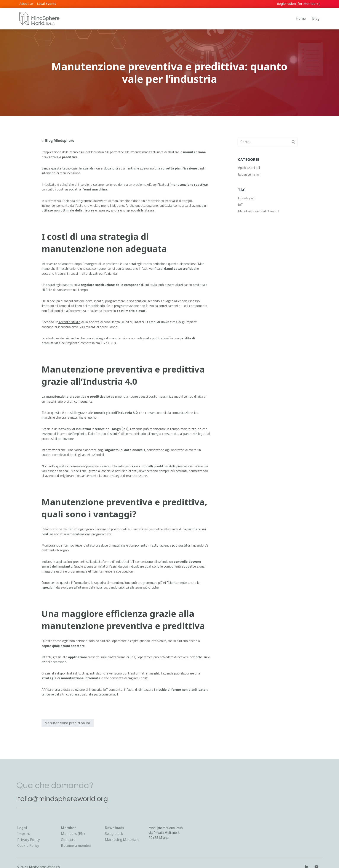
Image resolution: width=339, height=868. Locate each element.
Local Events (46, 3)
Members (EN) (73, 834)
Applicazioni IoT (249, 168)
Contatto (68, 840)
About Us (26, 3)
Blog (316, 18)
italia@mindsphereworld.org (70, 798)
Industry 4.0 (247, 198)
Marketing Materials (122, 840)
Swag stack (114, 834)
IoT (240, 205)
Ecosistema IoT (249, 174)
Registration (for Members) (298, 3)
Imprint (24, 834)
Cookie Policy (28, 845)
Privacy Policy (29, 840)
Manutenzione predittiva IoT (68, 723)
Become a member (76, 845)
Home (301, 18)
